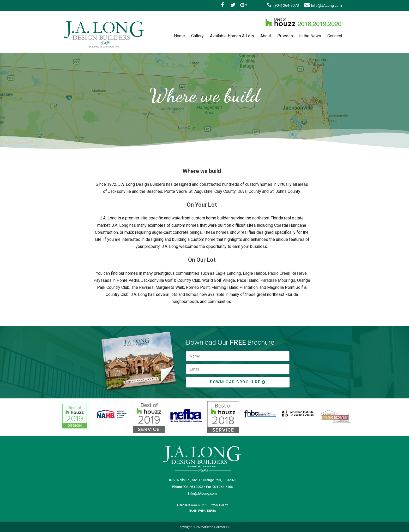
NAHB (193, 511)
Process (285, 36)
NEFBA (212, 511)
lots (174, 294)
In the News (310, 36)
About (266, 36)
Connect (335, 36)
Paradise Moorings (278, 280)
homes (192, 294)
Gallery (197, 36)
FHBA (202, 511)
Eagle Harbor (254, 273)
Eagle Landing (228, 273)
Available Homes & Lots (232, 36)
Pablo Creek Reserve (287, 273)
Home (179, 36)
